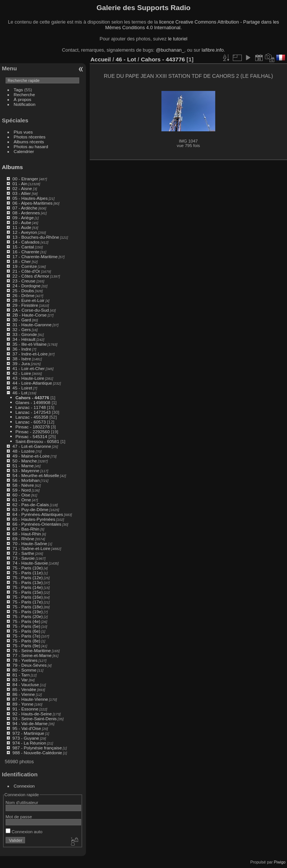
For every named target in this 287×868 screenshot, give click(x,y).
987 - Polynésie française (37, 748)
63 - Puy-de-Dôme (30, 509)
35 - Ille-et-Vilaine (29, 344)
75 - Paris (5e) (26, 626)
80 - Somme (24, 670)
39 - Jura (21, 363)
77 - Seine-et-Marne (32, 655)
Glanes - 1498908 (33, 402)
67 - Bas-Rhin (26, 529)
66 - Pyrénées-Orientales (37, 524)
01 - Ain (20, 184)
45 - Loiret (22, 388)
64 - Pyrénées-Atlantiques (38, 514)
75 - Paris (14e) (27, 587)
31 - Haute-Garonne (32, 325)
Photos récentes (30, 137)
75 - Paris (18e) (27, 607)
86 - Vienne (24, 694)
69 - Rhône (23, 539)
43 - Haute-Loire (28, 378)
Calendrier (24, 151)
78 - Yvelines (25, 660)
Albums (12, 167)
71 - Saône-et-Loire (31, 548)
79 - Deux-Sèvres (30, 665)
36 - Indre (22, 349)
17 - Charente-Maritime (35, 256)
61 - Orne (22, 500)
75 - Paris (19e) (27, 612)
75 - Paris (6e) (26, 631)
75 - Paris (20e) (27, 616)
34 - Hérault (24, 339)
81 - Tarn (21, 675)
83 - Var (20, 680)
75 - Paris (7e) (26, 636)
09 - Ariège (23, 218)
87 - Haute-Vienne (30, 699)
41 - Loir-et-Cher (28, 368)
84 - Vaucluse (26, 684)
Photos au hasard (31, 146)
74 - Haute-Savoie (30, 563)
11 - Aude (22, 227)
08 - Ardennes (26, 213)
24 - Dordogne (26, 286)
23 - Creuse (24, 281)
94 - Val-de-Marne (30, 723)
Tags (18, 90)
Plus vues (23, 132)
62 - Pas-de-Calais (30, 505)
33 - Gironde (24, 334)
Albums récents (29, 142)
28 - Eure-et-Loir (28, 300)
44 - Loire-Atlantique (32, 383)
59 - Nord (21, 490)
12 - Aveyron (25, 232)
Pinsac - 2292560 (33, 432)
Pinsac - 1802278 (33, 427)
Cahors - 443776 (32, 398)
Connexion (24, 786)
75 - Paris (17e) (27, 602)
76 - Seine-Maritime (32, 650)
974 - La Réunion (29, 743)
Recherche (24, 94)
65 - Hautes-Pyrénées (34, 519)
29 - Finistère (25, 305)
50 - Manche (24, 461)
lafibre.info (213, 50)
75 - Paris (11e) (27, 573)
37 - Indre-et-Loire (30, 354)
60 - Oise (21, 495)
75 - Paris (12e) (27, 577)
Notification (25, 104)
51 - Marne (23, 466)
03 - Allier (21, 193)
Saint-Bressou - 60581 (37, 441)
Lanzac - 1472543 (33, 412)
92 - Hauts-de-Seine (32, 714)
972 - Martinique (28, 733)
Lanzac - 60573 (30, 422)
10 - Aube (22, 222)
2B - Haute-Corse (30, 315)
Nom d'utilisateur (22, 802)
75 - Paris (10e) (27, 568)
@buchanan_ (170, 50)
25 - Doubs (23, 291)
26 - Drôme (23, 295)
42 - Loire (22, 373)
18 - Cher (21, 261)
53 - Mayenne (26, 470)
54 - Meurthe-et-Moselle (36, 475)
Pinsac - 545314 (31, 436)
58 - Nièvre (23, 485)
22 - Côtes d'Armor (31, 276)
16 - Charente (26, 252)
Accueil (101, 59)
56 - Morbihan (26, 480)
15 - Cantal (23, 247)
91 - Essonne (25, 709)
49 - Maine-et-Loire (31, 456)
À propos (23, 99)
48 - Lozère (24, 451)
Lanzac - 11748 (30, 407)
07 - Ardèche (25, 208)
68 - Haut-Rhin (27, 534)
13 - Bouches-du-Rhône (36, 237)
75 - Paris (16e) (27, 597)
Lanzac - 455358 (32, 417)
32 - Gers (21, 329)
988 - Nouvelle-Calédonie (37, 753)
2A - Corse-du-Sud (30, 310)
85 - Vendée (24, 689)
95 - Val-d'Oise (27, 728)
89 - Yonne (23, 704)
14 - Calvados (26, 242)
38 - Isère (22, 359)
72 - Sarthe (23, 553)
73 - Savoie (24, 558)
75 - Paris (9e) (26, 646)
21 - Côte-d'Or (26, 271)
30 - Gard (22, 320)
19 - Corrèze (24, 266)
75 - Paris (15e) (27, 592)
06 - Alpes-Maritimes (32, 203)
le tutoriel (178, 39)
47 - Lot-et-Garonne (32, 446)
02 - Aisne (22, 188)
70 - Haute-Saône (30, 543)
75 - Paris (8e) (26, 641)
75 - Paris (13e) (27, 582)
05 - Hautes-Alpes (30, 198)
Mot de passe (19, 817)
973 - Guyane (26, 738)
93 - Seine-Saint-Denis (34, 719)
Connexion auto (24, 832)
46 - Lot (20, 393)
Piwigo (280, 862)
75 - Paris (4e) (26, 621)
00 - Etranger (25, 179)
